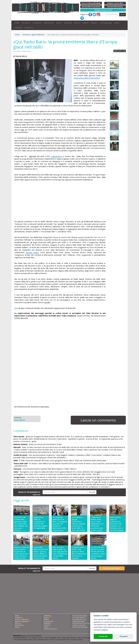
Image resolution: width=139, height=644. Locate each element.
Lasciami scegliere (101, 630)
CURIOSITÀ (37, 23)
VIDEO (117, 23)
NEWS (17, 627)
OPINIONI (68, 23)
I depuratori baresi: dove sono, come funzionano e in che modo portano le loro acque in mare (97, 524)
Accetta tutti (103, 636)
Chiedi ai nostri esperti (80, 616)
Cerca (123, 14)
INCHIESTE (26, 23)
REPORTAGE (49, 23)
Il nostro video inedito (112, 568)
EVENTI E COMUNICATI (22, 621)
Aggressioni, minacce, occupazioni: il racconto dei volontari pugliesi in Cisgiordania (40, 523)
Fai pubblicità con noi (79, 619)
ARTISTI (77, 23)
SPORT (59, 23)
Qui (16, 308)
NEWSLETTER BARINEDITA (29, 493)
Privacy (46, 627)
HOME (17, 23)
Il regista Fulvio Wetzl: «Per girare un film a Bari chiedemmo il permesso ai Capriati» (79, 553)
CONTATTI (29, 28)
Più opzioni (124, 636)
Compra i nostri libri (79, 625)
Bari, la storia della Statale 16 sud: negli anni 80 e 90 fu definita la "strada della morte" (60, 553)
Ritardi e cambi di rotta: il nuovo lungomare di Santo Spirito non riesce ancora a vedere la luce (21, 553)
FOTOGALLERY (106, 23)
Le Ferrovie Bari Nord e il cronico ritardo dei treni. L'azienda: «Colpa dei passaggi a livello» (98, 553)
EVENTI (86, 23)
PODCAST (18, 28)
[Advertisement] (60, 201)
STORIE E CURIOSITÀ (21, 619)
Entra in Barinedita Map (80, 627)
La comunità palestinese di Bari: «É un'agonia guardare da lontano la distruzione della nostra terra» (60, 524)
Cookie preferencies (50, 629)
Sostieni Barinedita (78, 621)
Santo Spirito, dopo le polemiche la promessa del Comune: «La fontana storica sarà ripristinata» (117, 524)
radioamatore (57, 156)
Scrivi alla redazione (79, 618)
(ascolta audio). (32, 252)
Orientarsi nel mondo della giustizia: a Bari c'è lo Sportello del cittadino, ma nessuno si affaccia (21, 524)
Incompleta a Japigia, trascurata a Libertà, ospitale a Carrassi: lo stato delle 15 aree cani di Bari (78, 524)
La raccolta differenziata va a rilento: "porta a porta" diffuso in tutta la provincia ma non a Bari (41, 553)
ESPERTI (94, 23)
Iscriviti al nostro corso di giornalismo (84, 623)
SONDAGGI (47, 623)
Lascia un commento (98, 420)
